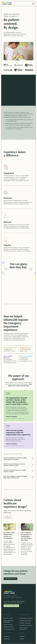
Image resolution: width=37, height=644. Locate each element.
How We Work (8, 618)
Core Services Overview (8, 621)
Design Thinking (25, 623)
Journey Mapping (25, 621)
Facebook (7, 639)
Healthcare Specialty (24, 628)
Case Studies (8, 625)
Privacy (22, 637)
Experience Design (26, 625)
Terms (22, 639)
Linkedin (6, 637)
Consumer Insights (26, 618)
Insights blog (8, 627)
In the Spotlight (9, 629)
